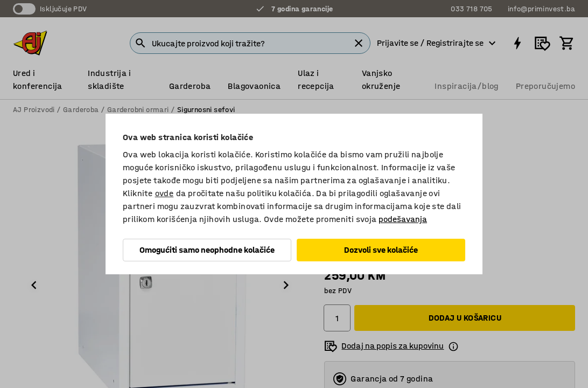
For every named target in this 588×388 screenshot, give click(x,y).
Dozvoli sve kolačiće (381, 250)
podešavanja (403, 219)
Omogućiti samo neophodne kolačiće (207, 250)
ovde (164, 193)
